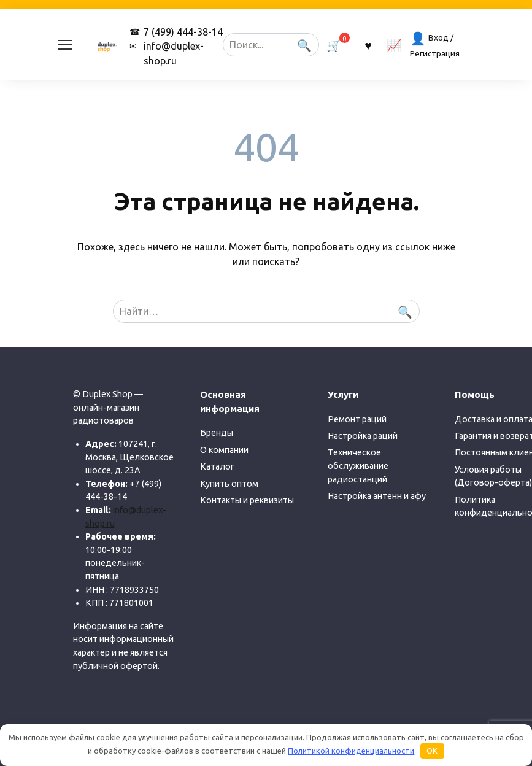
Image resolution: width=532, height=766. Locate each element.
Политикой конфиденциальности (351, 751)
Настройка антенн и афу (377, 496)
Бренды (217, 433)
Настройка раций (363, 436)
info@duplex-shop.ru (174, 53)
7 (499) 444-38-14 (183, 32)
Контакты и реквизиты (247, 500)
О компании (224, 450)
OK (432, 751)
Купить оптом (229, 484)
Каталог (217, 466)
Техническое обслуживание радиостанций (358, 466)
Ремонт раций (357, 419)
